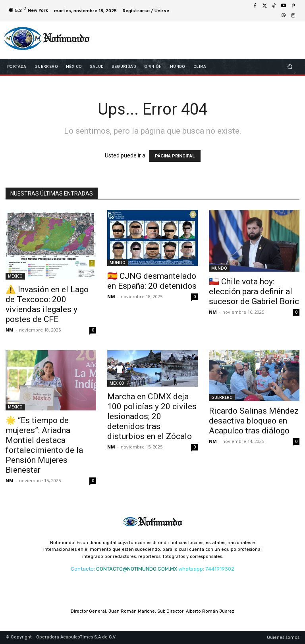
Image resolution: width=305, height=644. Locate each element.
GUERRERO (222, 397)
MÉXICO (15, 276)
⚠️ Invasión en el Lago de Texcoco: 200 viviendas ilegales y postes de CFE (47, 304)
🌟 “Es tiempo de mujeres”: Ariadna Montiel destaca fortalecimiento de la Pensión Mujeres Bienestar (44, 445)
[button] (290, 66)
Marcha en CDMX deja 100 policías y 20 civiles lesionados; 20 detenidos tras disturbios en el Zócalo (152, 416)
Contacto (82, 569)
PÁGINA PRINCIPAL (175, 156)
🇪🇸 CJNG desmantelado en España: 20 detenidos (152, 281)
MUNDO (118, 263)
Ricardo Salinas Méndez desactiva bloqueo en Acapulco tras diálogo (254, 421)
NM (10, 330)
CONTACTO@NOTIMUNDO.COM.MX (137, 569)
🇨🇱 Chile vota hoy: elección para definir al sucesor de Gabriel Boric (254, 291)
